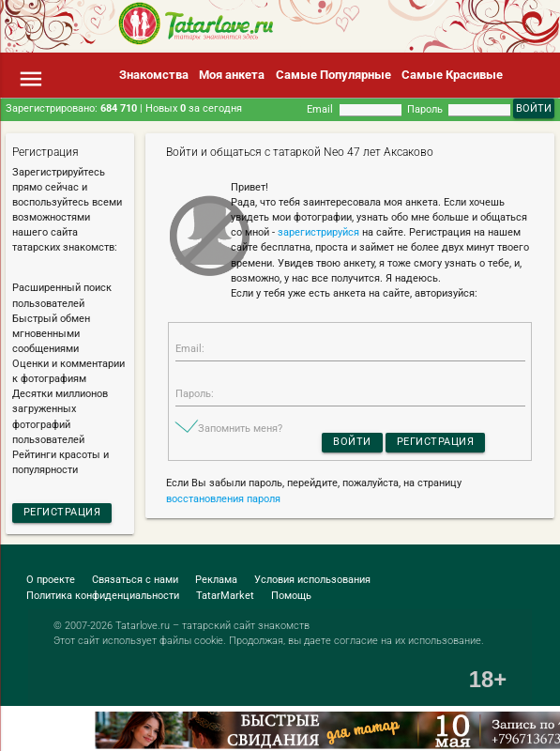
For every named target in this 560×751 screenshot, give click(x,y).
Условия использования (312, 580)
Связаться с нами (135, 580)
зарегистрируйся (318, 232)
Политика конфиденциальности (103, 596)
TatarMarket (225, 596)
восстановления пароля (223, 499)
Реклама (216, 580)
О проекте (51, 580)
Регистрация (62, 512)
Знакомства (154, 75)
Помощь (291, 596)
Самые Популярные (333, 75)
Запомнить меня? (240, 429)
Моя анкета (232, 75)
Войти (352, 442)
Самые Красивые (452, 75)
